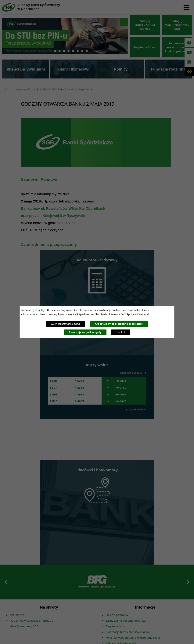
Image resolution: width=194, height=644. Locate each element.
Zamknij (121, 332)
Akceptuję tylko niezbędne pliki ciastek (119, 324)
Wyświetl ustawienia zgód (65, 324)
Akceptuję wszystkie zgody (85, 332)
